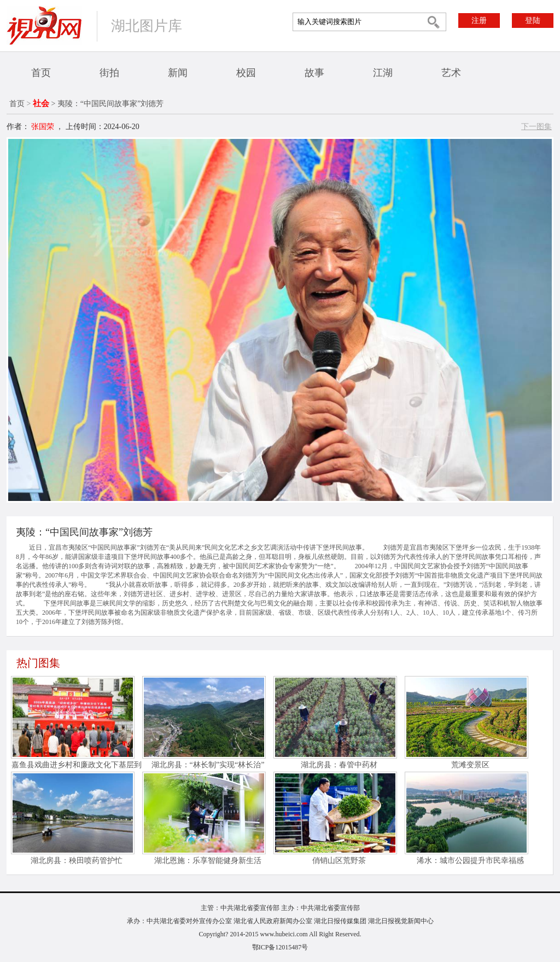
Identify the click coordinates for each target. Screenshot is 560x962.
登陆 (533, 21)
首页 (41, 73)
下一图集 (536, 127)
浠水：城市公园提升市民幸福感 (470, 861)
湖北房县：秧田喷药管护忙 (77, 861)
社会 (41, 103)
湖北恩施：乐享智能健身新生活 (208, 861)
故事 (314, 73)
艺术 (451, 73)
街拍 (109, 73)
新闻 (178, 73)
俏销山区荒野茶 (339, 861)
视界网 (44, 25)
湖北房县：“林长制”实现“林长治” (208, 765)
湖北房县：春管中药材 (339, 765)
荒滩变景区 (470, 765)
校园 (246, 73)
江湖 (383, 73)
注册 (479, 21)
